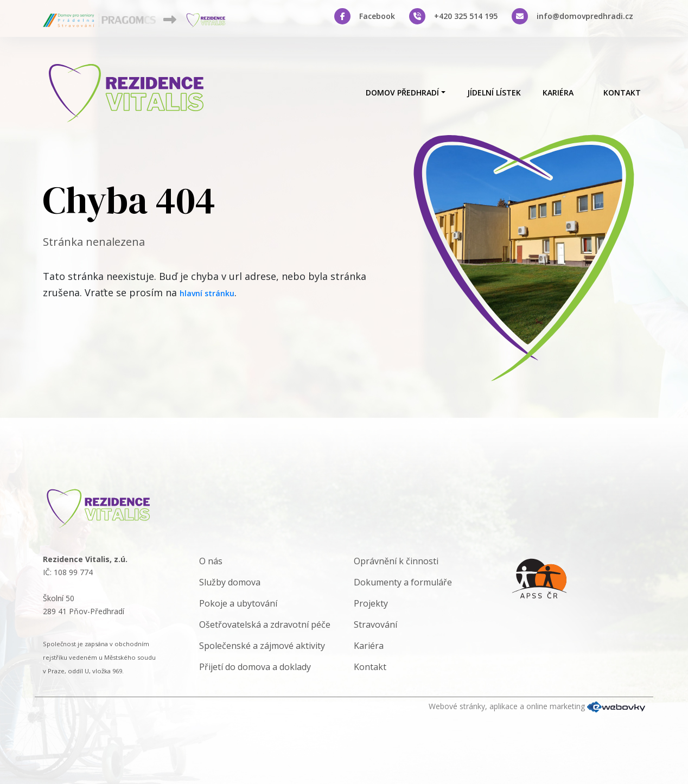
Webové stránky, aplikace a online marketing (537, 706)
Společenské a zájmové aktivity (262, 646)
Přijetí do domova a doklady (255, 667)
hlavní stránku (207, 293)
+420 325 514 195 (466, 16)
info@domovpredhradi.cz (585, 16)
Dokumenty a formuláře (403, 582)
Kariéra (558, 93)
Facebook (377, 16)
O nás (211, 561)
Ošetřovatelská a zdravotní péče (265, 624)
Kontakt (622, 93)
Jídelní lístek (494, 93)
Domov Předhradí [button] (402, 93)
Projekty (371, 603)
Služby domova (230, 582)
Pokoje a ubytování (238, 603)
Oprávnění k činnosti (396, 561)
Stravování (375, 624)
